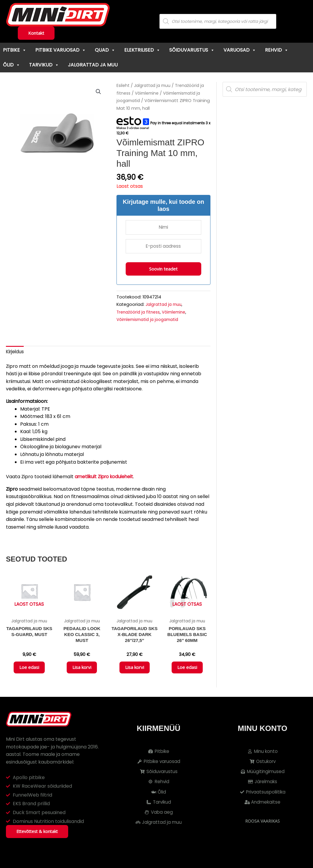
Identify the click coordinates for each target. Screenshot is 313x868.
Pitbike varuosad (61, 50)
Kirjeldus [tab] (15, 354)
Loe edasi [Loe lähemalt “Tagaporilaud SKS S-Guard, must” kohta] (29, 672)
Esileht (123, 85)
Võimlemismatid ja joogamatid (150, 321)
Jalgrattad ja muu (93, 65)
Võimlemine (148, 93)
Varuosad (240, 50)
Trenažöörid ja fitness (140, 314)
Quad (105, 50)
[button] (98, 92)
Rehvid (277, 50)
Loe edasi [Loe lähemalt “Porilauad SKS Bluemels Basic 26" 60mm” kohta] (187, 672)
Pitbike (15, 50)
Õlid (12, 65)
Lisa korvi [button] (82, 672)
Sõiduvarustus (192, 50)
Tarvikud (44, 65)
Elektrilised (142, 50)
